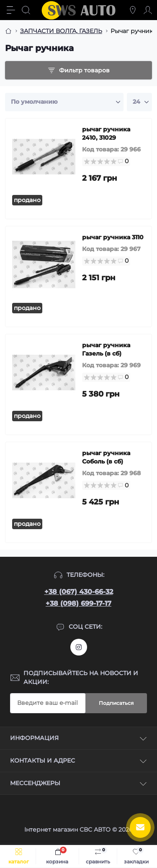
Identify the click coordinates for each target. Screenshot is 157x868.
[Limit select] (139, 102)
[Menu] (11, 10)
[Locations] (133, 10)
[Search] (26, 10)
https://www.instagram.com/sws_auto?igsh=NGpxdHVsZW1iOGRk (79, 647)
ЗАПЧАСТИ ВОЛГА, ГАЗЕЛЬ (61, 31)
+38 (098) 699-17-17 (78, 603)
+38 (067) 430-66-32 (79, 592)
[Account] (148, 10)
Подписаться (116, 703)
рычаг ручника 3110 (113, 237)
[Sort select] (64, 102)
